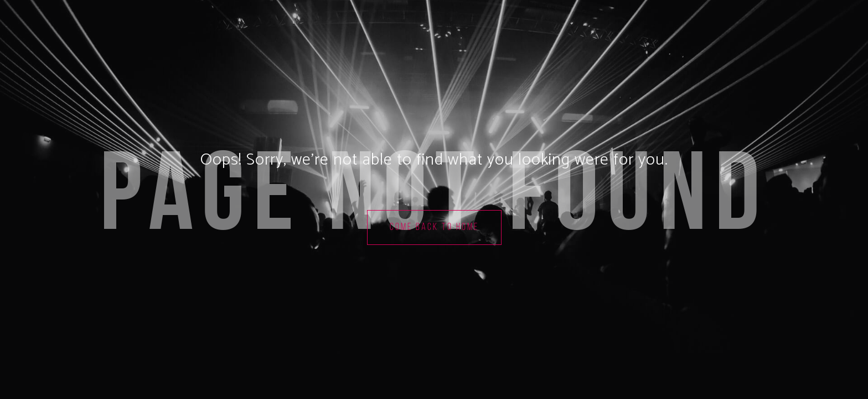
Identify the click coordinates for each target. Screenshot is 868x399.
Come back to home (434, 227)
